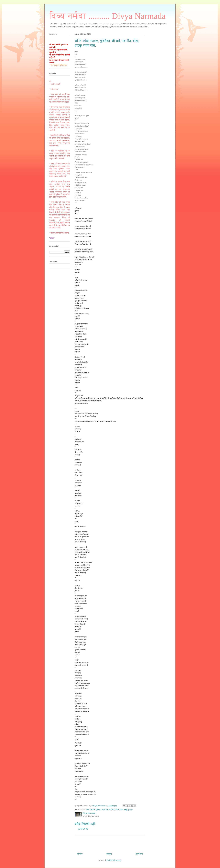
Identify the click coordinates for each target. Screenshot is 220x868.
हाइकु (126, 810)
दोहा (88, 810)
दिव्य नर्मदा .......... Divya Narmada (107, 16)
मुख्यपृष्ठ (109, 854)
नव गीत (93, 810)
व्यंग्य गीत (105, 810)
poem (131, 810)
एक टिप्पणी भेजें (83, 829)
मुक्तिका (98, 810)
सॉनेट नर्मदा (119, 810)
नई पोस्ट (80, 854)
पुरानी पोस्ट (139, 854)
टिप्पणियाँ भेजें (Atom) (114, 860)
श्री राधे (112, 810)
